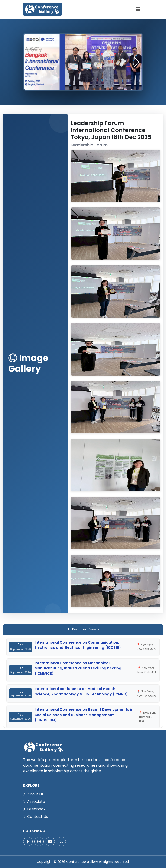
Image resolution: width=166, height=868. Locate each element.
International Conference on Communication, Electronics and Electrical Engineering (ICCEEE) (78, 645)
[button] (137, 62)
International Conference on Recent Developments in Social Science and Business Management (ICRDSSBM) (84, 715)
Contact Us (36, 816)
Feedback (34, 809)
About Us (33, 794)
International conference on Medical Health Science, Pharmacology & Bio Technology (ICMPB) (81, 692)
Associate (34, 802)
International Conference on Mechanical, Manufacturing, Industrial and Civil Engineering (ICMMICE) (78, 668)
